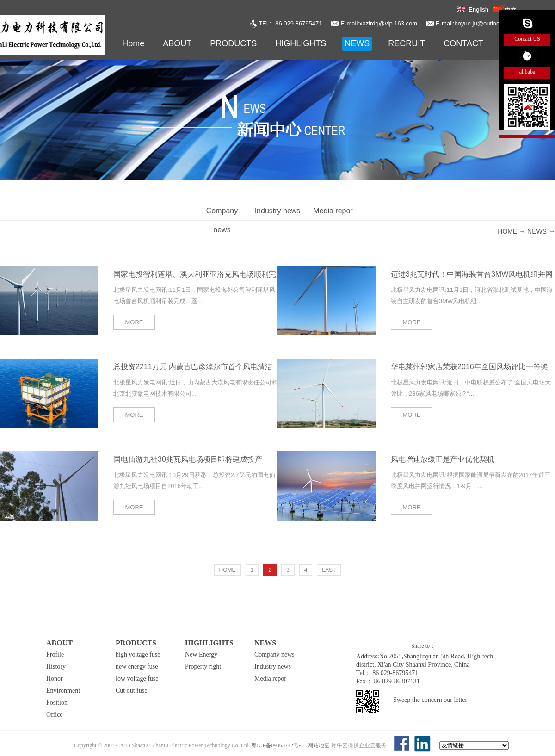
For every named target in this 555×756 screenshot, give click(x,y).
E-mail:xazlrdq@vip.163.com (379, 23)
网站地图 (317, 745)
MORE (134, 322)
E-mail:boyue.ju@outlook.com (476, 23)
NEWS (537, 231)
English (478, 9)
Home (133, 43)
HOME (228, 570)
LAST (329, 570)
